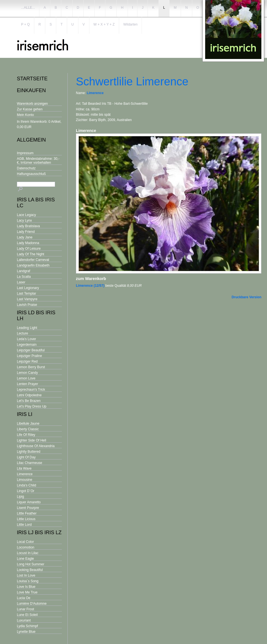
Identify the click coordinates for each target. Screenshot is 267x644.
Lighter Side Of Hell (31, 440)
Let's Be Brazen (29, 401)
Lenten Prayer (27, 384)
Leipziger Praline (29, 356)
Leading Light (27, 328)
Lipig (20, 497)
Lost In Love (26, 575)
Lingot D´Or (26, 491)
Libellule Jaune (28, 424)
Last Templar (26, 293)
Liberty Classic (28, 429)
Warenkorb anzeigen (32, 104)
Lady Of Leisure (29, 249)
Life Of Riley (26, 435)
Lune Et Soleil (27, 615)
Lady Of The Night (30, 254)
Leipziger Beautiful (31, 350)
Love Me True (27, 592)
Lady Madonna (28, 243)
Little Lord (24, 525)
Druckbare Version (246, 297)
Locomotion (26, 547)
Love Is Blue (26, 587)
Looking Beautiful (30, 570)
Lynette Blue (26, 632)
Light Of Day (26, 457)
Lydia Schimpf (27, 626)
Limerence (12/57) (90, 286)
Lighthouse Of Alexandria (36, 446)
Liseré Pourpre (28, 508)
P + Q (25, 24)
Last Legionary (28, 288)
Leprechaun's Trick (31, 390)
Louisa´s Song (28, 581)
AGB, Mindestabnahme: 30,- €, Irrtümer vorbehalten (38, 161)
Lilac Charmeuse (30, 463)
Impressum (25, 153)
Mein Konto (25, 115)
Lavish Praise (27, 305)
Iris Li (25, 414)
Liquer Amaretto (29, 502)
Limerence (25, 474)
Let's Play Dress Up (32, 406)
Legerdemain (27, 345)
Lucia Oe (24, 598)
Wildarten (131, 24)
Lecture (22, 333)
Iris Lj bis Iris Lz (39, 533)
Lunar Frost (25, 609)
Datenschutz (26, 168)
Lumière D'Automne (32, 604)
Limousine (25, 480)
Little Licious (26, 519)
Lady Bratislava (28, 226)
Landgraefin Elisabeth (33, 265)
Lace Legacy (26, 215)
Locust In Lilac (28, 553)
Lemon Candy (27, 373)
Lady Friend (26, 232)
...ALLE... (28, 8)
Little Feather (27, 513)
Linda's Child (26, 485)
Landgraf (23, 271)
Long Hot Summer (30, 564)
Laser (21, 282)
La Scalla (24, 277)
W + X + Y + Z (104, 24)
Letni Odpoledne (29, 395)
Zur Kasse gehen (30, 109)
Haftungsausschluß (31, 174)
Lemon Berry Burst (31, 367)
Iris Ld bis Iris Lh (36, 316)
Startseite (32, 79)
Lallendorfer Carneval (33, 260)
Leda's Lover (26, 339)
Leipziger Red (27, 361)
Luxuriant (24, 620)
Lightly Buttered (29, 452)
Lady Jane (25, 237)
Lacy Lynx (24, 220)
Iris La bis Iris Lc (36, 203)
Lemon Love (26, 378)
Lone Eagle (25, 559)
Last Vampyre (27, 299)
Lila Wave (24, 468)
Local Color (25, 542)
